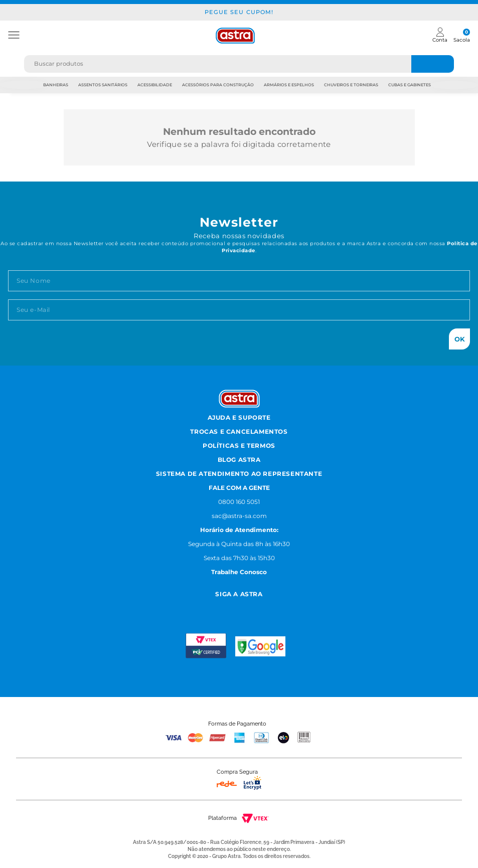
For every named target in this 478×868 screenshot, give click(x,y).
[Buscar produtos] (433, 64)
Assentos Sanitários (103, 85)
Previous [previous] (24, 85)
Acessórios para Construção (218, 85)
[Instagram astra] (203, 607)
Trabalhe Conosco (239, 572)
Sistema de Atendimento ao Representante (239, 474)
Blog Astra (239, 460)
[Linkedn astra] (275, 607)
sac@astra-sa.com (239, 516)
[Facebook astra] (226, 607)
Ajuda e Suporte (239, 417)
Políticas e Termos (239, 446)
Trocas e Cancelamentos (239, 431)
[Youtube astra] (251, 607)
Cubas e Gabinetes (410, 85)
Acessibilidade (155, 85)
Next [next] (454, 85)
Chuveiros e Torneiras (351, 85)
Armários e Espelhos (289, 85)
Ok (460, 339)
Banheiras (56, 85)
